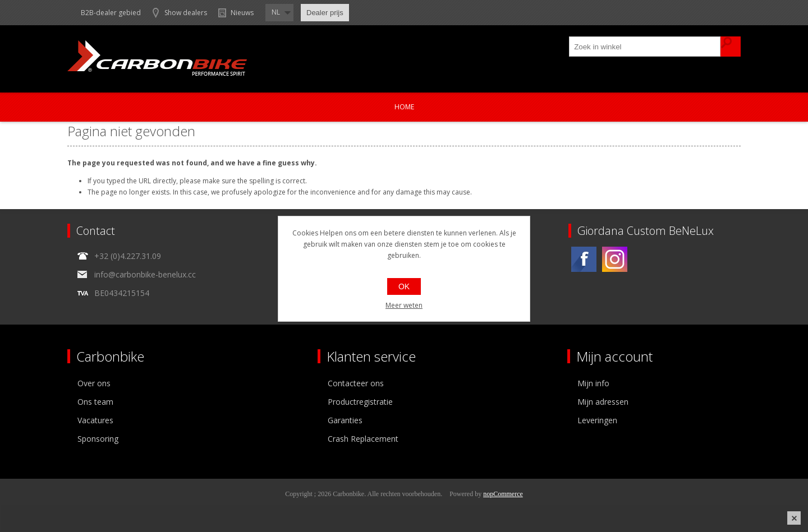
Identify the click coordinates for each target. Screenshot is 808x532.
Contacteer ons (356, 383)
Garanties (345, 420)
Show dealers (186, 13)
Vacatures (95, 420)
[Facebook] (584, 259)
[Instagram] (615, 259)
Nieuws (242, 13)
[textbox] (645, 47)
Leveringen (597, 420)
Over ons (94, 383)
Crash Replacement (363, 439)
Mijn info (593, 383)
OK (404, 286)
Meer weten (404, 305)
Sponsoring (98, 439)
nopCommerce (503, 494)
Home (404, 107)
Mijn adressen (603, 402)
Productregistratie (360, 402)
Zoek (731, 47)
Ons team (95, 402)
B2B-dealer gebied (111, 13)
